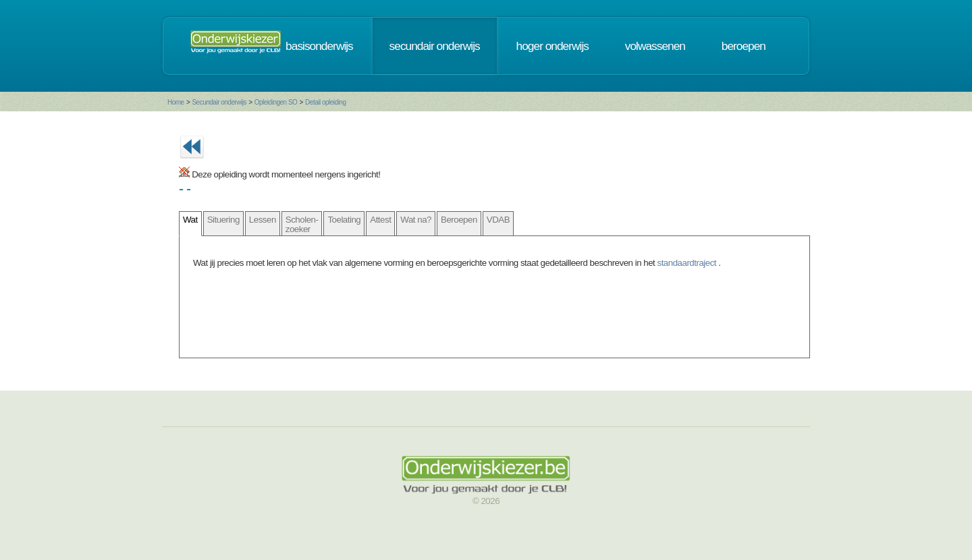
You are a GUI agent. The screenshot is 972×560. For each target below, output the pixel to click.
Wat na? (416, 220)
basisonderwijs (319, 46)
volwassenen (655, 46)
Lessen (263, 220)
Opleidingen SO (276, 102)
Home (176, 102)
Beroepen (459, 220)
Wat (190, 220)
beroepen (744, 46)
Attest (380, 220)
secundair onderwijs (435, 46)
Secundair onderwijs (219, 102)
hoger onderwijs (552, 46)
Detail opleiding (325, 102)
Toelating (344, 220)
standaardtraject (688, 263)
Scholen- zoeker (302, 224)
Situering (223, 220)
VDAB (498, 220)
